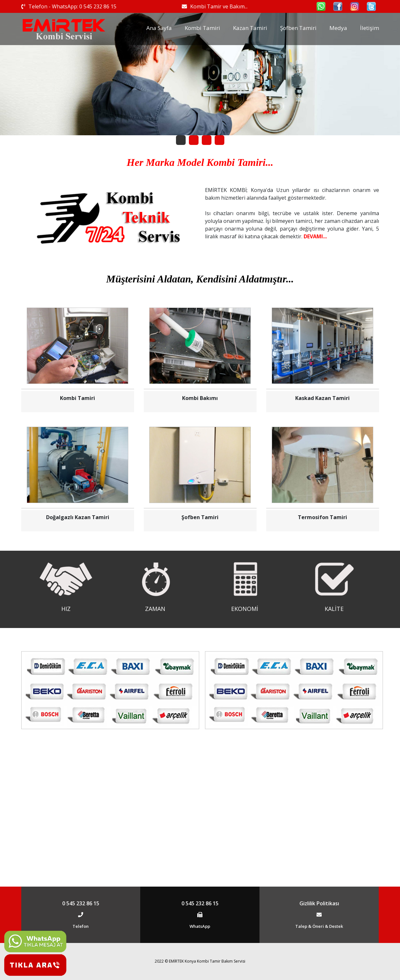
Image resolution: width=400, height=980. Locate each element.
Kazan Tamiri (250, 28)
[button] (181, 140)
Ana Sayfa (159, 28)
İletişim (370, 28)
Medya (338, 28)
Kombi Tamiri (202, 28)
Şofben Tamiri (298, 28)
